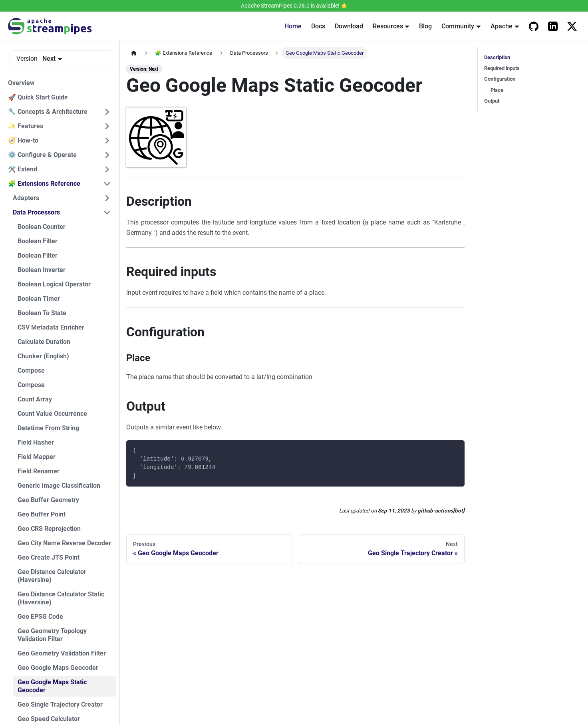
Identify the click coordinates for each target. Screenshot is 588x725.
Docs (318, 26)
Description (497, 57)
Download (349, 26)
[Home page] (134, 53)
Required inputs (502, 68)
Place (497, 90)
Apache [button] (502, 26)
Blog (425, 26)
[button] (60, 112)
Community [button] (458, 26)
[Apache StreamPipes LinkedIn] (553, 26)
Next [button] (49, 59)
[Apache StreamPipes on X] (572, 26)
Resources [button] (388, 26)
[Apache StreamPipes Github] (534, 26)
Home (293, 26)
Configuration (500, 79)
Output (492, 101)
